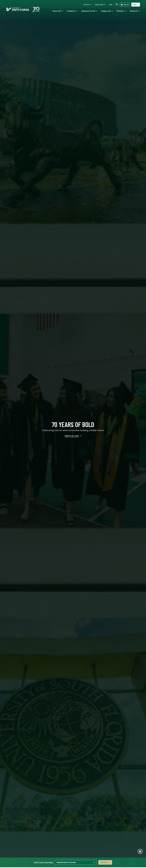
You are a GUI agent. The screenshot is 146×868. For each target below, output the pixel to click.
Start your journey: (43, 862)
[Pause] (140, 851)
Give (111, 5)
